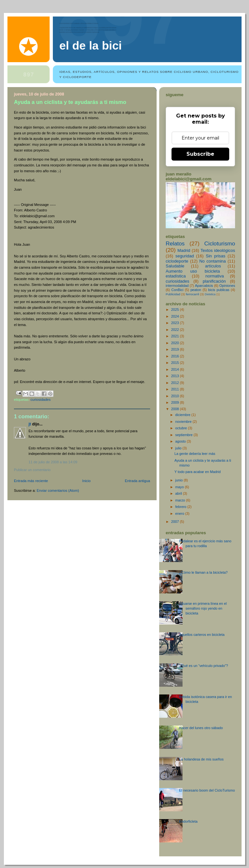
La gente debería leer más (195, 454)
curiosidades (41, 400)
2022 (176, 330)
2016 (176, 356)
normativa (215, 276)
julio (179, 448)
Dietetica (210, 294)
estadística (176, 276)
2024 (176, 316)
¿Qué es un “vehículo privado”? (203, 666)
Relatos (175, 243)
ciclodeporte (177, 261)
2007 (176, 522)
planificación (214, 281)
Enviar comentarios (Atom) (58, 490)
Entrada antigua (137, 481)
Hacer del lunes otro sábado (201, 728)
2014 (176, 369)
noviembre (184, 422)
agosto (181, 441)
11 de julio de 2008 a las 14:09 (53, 462)
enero (180, 513)
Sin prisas (216, 256)
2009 (176, 402)
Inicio (87, 481)
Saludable (175, 266)
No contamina (213, 261)
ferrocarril (192, 294)
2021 (176, 336)
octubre (182, 428)
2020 (176, 343)
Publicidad (173, 294)
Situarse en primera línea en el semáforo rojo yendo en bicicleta (203, 608)
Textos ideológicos (218, 250)
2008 (176, 409)
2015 (176, 363)
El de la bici (91, 46)
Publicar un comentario (32, 470)
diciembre (184, 415)
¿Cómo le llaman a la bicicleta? (203, 572)
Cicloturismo (220, 243)
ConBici (177, 290)
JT (30, 424)
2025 (176, 310)
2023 (176, 323)
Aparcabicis (204, 286)
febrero (181, 507)
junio (180, 480)
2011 (176, 389)
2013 (176, 376)
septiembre (184, 435)
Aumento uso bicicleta (193, 271)
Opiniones (227, 286)
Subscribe (200, 154)
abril (179, 493)
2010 (176, 396)
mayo (180, 487)
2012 (176, 383)
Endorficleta (188, 821)
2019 (176, 349)
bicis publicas (219, 290)
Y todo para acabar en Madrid (197, 472)
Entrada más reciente (31, 481)
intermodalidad (177, 286)
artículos (213, 266)
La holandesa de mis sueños (201, 759)
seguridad (185, 256)
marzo (181, 500)
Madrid (184, 250)
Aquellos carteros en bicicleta (202, 635)
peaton (196, 290)
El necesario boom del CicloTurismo (207, 790)
